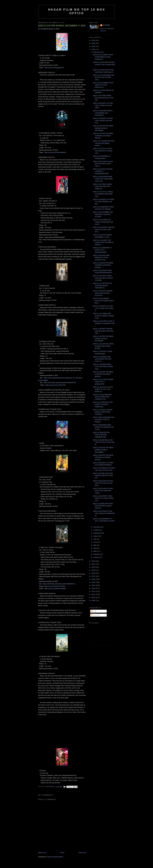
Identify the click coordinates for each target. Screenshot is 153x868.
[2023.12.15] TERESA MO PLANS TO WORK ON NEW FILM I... (103, 316)
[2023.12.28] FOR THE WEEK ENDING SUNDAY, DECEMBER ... (103, 128)
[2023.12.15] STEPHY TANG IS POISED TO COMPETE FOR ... (104, 323)
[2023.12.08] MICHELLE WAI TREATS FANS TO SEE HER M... (104, 442)
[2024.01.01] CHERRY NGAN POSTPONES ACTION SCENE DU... (103, 57)
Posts (93, 611)
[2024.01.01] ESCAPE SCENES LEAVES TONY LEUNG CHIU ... (104, 65)
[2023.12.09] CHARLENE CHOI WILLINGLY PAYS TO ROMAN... (104, 420)
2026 (94, 40)
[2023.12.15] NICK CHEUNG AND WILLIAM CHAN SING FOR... (103, 331)
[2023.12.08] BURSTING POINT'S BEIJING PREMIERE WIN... (101, 435)
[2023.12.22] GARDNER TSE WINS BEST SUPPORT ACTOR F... (103, 214)
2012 (94, 591)
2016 (94, 579)
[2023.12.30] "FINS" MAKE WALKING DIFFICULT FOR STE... (103, 98)
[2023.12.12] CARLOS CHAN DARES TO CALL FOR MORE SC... (103, 389)
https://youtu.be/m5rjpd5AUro (54, 68)
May (95, 545)
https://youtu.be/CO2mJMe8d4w (55, 152)
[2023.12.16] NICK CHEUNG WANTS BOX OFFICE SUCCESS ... (103, 293)
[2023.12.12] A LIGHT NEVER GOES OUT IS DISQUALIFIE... (103, 382)
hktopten (106, 25)
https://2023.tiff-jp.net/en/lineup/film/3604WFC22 (60, 383)
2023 (94, 49)
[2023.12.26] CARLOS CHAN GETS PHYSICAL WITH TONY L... (103, 164)
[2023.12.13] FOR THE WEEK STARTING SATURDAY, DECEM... (103, 374)
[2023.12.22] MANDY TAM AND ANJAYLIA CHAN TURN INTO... (104, 230)
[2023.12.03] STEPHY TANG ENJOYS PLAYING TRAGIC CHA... (103, 498)
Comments (95, 615)
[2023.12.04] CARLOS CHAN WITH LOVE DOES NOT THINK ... (103, 491)
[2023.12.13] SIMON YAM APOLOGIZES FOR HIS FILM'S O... (102, 359)
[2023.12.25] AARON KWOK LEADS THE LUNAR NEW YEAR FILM (103, 179)
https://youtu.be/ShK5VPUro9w (55, 586)
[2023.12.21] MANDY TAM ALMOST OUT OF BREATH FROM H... (103, 242)
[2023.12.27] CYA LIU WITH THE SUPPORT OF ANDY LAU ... (103, 151)
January (96, 557)
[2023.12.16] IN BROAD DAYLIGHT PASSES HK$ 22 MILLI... (103, 301)
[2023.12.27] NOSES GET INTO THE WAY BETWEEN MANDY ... (104, 143)
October (96, 530)
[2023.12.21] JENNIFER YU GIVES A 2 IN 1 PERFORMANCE (102, 250)
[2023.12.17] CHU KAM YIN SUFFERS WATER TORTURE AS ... (102, 286)
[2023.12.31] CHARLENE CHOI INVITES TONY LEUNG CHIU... (104, 77)
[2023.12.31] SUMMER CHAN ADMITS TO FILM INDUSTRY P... (103, 85)
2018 (94, 573)
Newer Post (42, 853)
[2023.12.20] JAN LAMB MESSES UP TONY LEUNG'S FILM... (101, 258)
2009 (94, 600)
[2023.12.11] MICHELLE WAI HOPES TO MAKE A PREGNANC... (103, 404)
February (97, 554)
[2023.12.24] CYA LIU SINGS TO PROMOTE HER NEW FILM (103, 194)
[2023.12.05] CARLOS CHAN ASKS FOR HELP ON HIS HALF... (103, 483)
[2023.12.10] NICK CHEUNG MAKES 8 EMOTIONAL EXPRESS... (103, 412)
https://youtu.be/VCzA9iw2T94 (55, 385)
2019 (94, 570)
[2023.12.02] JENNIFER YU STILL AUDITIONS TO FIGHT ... (104, 521)
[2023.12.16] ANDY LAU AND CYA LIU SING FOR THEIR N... (103, 308)
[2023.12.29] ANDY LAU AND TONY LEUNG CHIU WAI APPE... (103, 105)
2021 (94, 564)
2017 (94, 576)
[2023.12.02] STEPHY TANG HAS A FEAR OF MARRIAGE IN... (104, 513)
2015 (94, 582)
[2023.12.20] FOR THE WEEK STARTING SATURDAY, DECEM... (103, 265)
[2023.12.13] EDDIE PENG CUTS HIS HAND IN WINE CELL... (103, 367)
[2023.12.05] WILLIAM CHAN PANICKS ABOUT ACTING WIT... (103, 476)
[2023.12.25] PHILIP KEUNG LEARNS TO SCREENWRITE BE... (103, 171)
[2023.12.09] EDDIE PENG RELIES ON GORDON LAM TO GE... (103, 427)
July (95, 539)
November (97, 527)
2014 (94, 585)
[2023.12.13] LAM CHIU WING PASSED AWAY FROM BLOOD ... (103, 346)
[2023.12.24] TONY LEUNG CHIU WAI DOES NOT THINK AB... (102, 186)
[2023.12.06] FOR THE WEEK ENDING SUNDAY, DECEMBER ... (103, 450)
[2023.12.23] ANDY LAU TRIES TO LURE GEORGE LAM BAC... (104, 202)
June (95, 542)
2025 (94, 43)
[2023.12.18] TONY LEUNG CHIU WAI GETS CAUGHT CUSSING (103, 278)
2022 (94, 561)
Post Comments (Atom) (55, 857)
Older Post (82, 853)
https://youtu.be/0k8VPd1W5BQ (55, 589)
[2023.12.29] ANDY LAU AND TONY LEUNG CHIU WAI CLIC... (103, 121)
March (96, 551)
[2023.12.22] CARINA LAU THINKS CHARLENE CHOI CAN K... (103, 222)
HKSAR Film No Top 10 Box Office (77, 11)
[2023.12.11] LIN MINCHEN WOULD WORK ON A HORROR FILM (102, 397)
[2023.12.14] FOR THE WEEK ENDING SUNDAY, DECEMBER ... (103, 339)
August (96, 536)
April (95, 548)
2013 (94, 588)
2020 (94, 567)
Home (62, 853)
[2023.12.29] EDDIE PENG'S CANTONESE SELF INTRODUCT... (103, 113)
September (97, 533)
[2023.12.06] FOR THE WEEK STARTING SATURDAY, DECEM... (103, 457)
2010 (94, 597)
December (97, 52)
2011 (94, 594)
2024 (94, 46)
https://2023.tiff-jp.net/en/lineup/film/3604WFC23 (59, 584)
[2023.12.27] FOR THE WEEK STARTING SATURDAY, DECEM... (103, 136)
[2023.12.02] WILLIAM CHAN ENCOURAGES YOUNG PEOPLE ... (103, 506)
